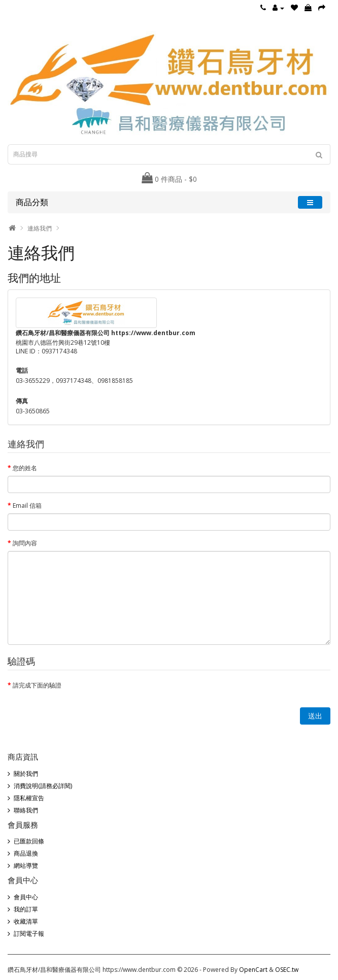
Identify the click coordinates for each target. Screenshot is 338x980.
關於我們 (26, 774)
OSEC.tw (287, 970)
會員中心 (26, 897)
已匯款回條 (29, 841)
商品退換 (26, 853)
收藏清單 (26, 921)
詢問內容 (25, 543)
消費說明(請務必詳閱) (43, 786)
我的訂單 (26, 909)
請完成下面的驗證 (37, 685)
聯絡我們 (26, 810)
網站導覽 (26, 865)
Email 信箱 (27, 505)
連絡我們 (40, 228)
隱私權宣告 (29, 798)
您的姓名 (25, 468)
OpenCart (253, 970)
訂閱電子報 (29, 934)
